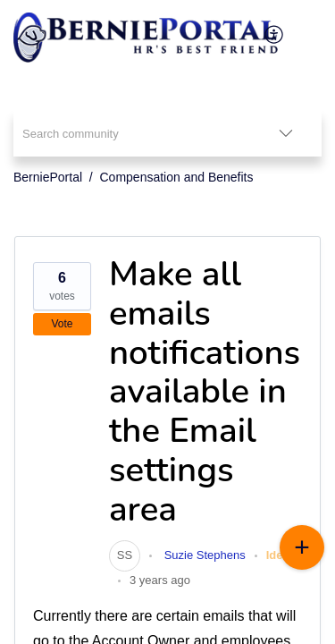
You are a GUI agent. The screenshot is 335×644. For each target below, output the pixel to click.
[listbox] (286, 133)
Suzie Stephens (203, 555)
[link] (125, 555)
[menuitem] (275, 34)
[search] (132, 133)
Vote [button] (62, 324)
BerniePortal (48, 177)
